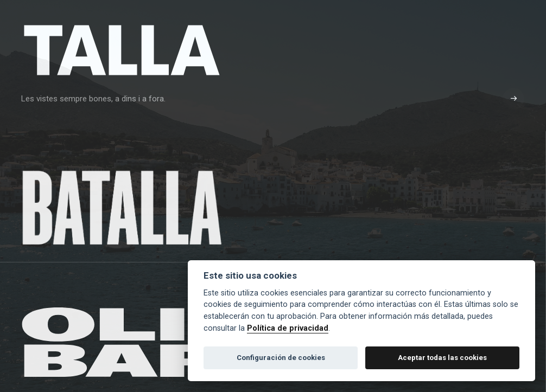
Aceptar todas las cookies (442, 358)
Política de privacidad (288, 328)
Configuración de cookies (281, 358)
